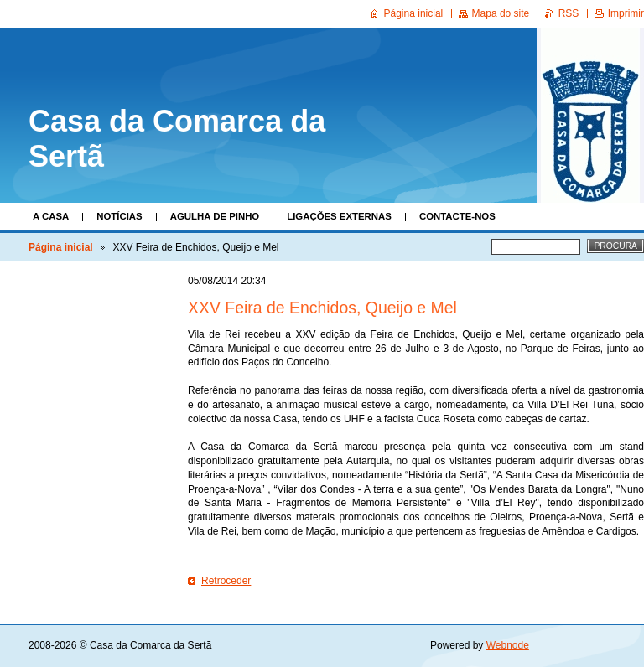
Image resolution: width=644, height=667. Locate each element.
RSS (569, 13)
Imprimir (626, 13)
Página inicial (61, 247)
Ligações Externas (339, 216)
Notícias (119, 216)
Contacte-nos (457, 216)
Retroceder (226, 581)
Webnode (508, 645)
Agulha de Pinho (215, 216)
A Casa (51, 216)
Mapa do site (501, 13)
